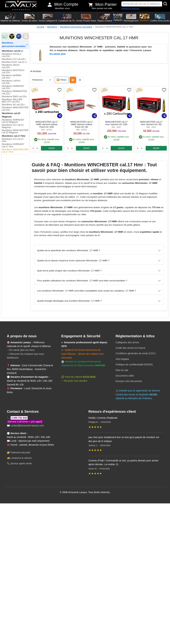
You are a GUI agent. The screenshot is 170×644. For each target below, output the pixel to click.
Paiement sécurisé (20, 452)
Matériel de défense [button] (10, 18)
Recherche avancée (130, 9)
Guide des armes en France (131, 348)
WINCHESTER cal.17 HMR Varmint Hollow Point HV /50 (81, 124)
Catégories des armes (127, 342)
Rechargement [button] (131, 18)
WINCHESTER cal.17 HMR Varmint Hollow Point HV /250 (47, 124)
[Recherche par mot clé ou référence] (142, 4)
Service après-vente (21, 463)
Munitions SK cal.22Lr (13, 105)
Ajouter (52, 148)
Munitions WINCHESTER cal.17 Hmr (15, 151)
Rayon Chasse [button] (105, 18)
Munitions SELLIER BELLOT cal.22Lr (12, 101)
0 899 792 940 (19, 418)
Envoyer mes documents (129, 381)
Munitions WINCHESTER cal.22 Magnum (15, 131)
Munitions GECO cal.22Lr (11, 66)
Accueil (40, 27)
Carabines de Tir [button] (66, 18)
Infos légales (122, 359)
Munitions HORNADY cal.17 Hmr (13, 145)
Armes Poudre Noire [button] (86, 18)
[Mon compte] (50, 5)
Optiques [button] (118, 18)
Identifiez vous (62, 8)
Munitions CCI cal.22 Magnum (13, 126)
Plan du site (122, 370)
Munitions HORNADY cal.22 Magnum (13, 121)
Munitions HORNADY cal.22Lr (13, 87)
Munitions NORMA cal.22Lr (12, 77)
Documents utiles (125, 376)
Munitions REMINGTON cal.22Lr (14, 92)
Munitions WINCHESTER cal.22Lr (15, 109)
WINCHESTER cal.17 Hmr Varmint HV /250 (116, 123)
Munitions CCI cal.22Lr (14, 59)
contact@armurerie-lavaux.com (27, 426)
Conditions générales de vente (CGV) (136, 353)
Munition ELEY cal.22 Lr (15, 62)
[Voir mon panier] (91, 5)
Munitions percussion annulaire (76, 27)
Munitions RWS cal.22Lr (15, 96)
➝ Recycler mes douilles (74, 381)
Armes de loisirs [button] (29, 18)
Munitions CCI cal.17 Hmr (13, 140)
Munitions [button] (144, 18)
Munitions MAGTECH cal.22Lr (13, 71)
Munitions (52, 27)
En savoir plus (58, 54)
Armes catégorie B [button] (48, 18)
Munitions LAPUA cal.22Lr (11, 82)
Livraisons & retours (21, 458)
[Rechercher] (165, 4)
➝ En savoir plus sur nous (21, 350)
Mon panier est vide (102, 8)
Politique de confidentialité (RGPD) (134, 365)
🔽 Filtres (62, 80)
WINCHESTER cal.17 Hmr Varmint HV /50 (151, 123)
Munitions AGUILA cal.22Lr (11, 55)
